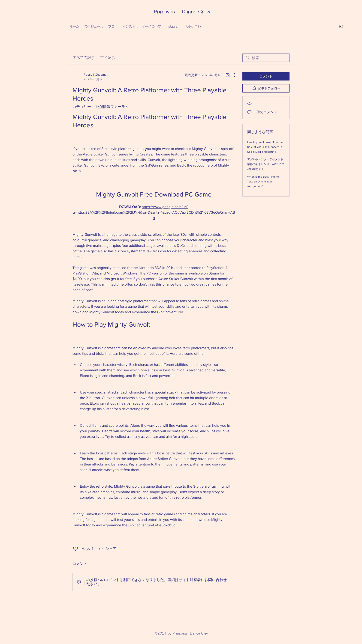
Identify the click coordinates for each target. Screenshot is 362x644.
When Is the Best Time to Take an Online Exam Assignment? (263, 182)
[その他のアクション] (232, 75)
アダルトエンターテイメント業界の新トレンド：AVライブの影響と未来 (266, 164)
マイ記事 (108, 58)
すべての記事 (84, 58)
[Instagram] (341, 27)
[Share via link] (107, 549)
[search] (266, 58)
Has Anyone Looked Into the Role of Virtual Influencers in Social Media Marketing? (265, 147)
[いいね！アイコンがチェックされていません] (75, 549)
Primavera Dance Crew (182, 12)
